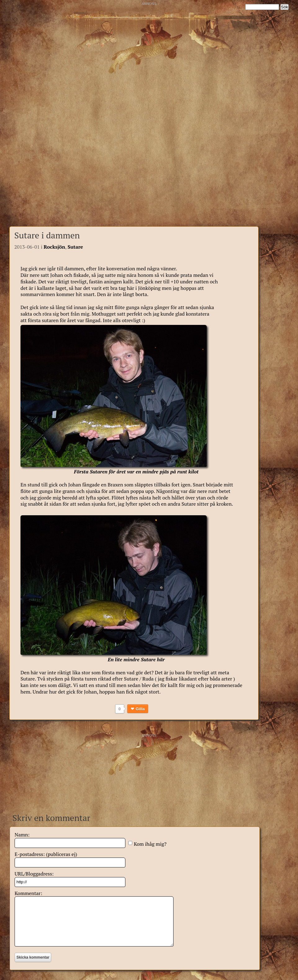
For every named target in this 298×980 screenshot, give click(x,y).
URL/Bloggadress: (34, 874)
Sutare (75, 247)
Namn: (22, 835)
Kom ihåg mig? (150, 844)
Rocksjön (54, 247)
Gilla (140, 709)
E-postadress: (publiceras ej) (46, 854)
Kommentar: (28, 893)
